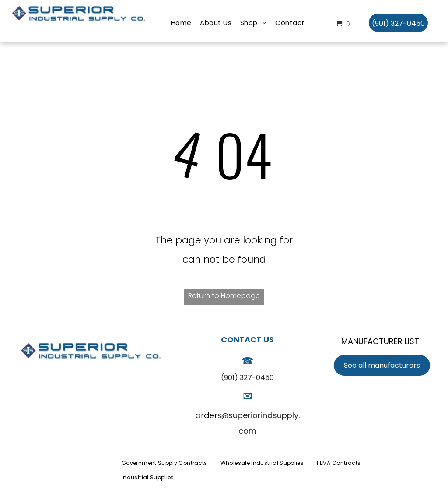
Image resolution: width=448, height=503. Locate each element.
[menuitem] (181, 23)
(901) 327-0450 (247, 378)
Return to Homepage (224, 296)
